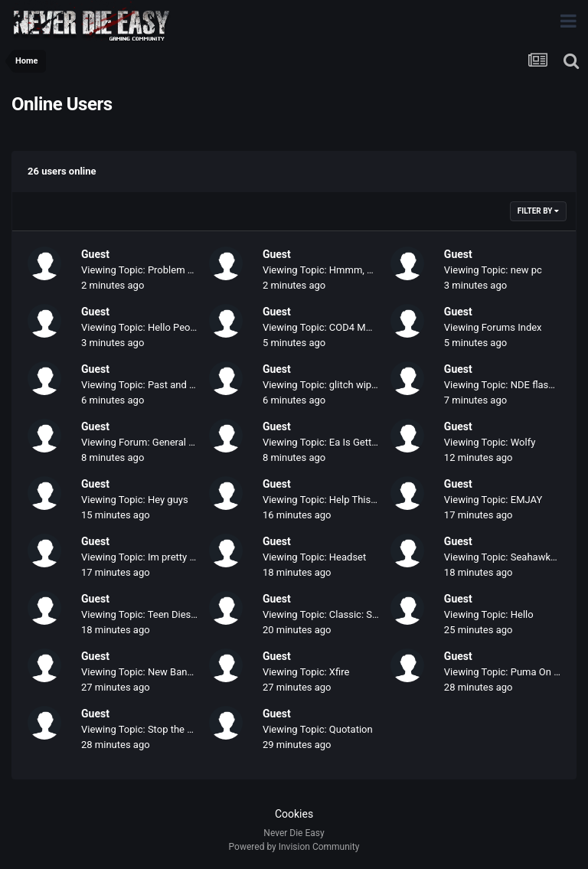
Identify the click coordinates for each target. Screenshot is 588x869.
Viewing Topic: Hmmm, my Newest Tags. (353, 270)
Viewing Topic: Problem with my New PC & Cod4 (188, 270)
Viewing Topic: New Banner (141, 672)
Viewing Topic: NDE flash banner (516, 385)
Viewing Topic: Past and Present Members (175, 385)
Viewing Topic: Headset (314, 557)
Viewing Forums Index (493, 327)
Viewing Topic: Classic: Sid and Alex (342, 614)
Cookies (294, 814)
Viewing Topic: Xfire (306, 672)
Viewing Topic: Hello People (142, 327)
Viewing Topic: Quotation (318, 729)
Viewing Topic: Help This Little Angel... (347, 500)
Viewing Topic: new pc (493, 270)
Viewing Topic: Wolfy (490, 442)
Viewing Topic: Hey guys (135, 500)
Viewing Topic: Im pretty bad (144, 557)
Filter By (538, 211)
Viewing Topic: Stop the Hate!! (147, 729)
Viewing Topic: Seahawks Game (514, 557)
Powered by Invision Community (294, 847)
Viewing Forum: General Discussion (159, 442)
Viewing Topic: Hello (489, 614)
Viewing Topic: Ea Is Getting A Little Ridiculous (365, 442)
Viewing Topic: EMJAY (493, 500)
